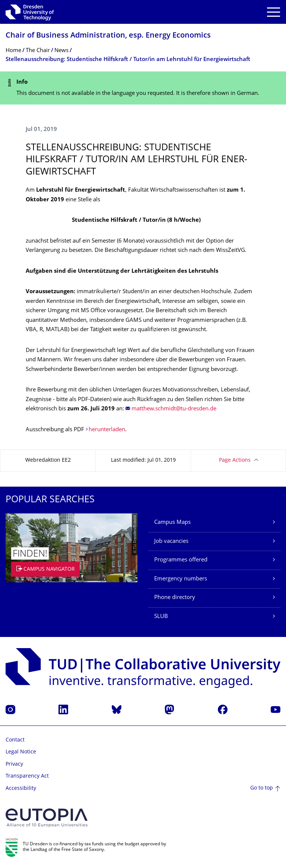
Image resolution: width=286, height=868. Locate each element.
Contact (15, 740)
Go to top (262, 788)
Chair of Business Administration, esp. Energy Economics (108, 36)
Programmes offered (181, 560)
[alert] (143, 88)
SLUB (161, 617)
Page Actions (235, 460)
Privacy (14, 764)
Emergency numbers (181, 579)
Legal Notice (21, 752)
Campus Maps (172, 523)
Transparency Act (27, 776)
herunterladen (107, 430)
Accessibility (21, 789)
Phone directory (175, 598)
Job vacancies (171, 542)
